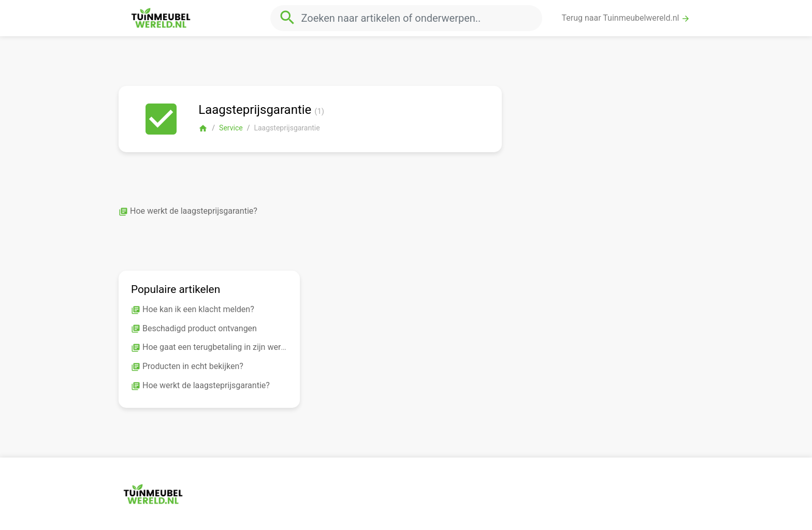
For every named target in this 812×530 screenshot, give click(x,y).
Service (231, 128)
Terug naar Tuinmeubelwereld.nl (626, 18)
